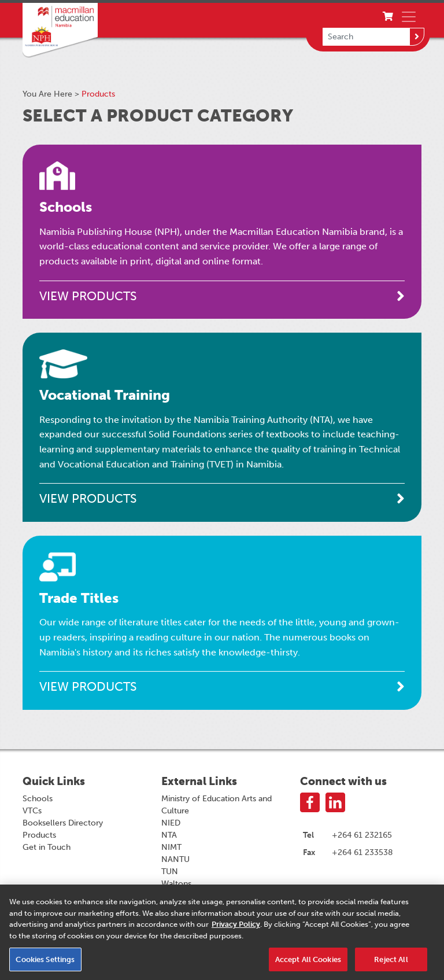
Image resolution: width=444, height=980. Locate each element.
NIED (171, 823)
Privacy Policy (236, 928)
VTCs (32, 811)
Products (39, 835)
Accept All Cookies (308, 963)
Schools (38, 799)
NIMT (171, 847)
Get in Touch (47, 847)
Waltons (176, 884)
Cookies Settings (45, 963)
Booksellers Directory (63, 823)
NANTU (175, 859)
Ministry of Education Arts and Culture (217, 805)
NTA (169, 835)
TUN (170, 872)
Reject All (391, 963)
